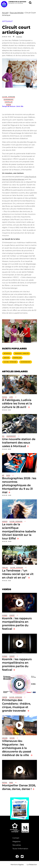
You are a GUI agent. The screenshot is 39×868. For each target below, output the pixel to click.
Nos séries (17, 845)
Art (3, 475)
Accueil (5, 13)
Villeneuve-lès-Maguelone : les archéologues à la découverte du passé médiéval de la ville (17, 748)
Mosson (9, 105)
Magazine (16, 841)
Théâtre (5, 697)
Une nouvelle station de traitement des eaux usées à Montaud (19, 443)
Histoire (12, 738)
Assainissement (11, 436)
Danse (11, 782)
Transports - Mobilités (22, 353)
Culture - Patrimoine (9, 97)
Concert (12, 615)
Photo (8, 475)
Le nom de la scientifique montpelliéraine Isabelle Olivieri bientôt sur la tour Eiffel (19, 531)
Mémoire (5, 738)
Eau (3, 436)
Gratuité (6, 358)
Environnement (9, 99)
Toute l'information (20, 849)
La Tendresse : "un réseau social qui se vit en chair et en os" (18, 574)
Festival (5, 397)
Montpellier (9, 102)
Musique (5, 615)
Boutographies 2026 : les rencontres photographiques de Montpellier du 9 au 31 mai (19, 485)
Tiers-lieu (5, 567)
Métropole (7, 353)
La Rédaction (32, 864)
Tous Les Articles (17, 13)
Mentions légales (17, 864)
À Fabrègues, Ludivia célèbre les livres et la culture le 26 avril (17, 403)
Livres (11, 397)
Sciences (5, 521)
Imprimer (19, 37)
